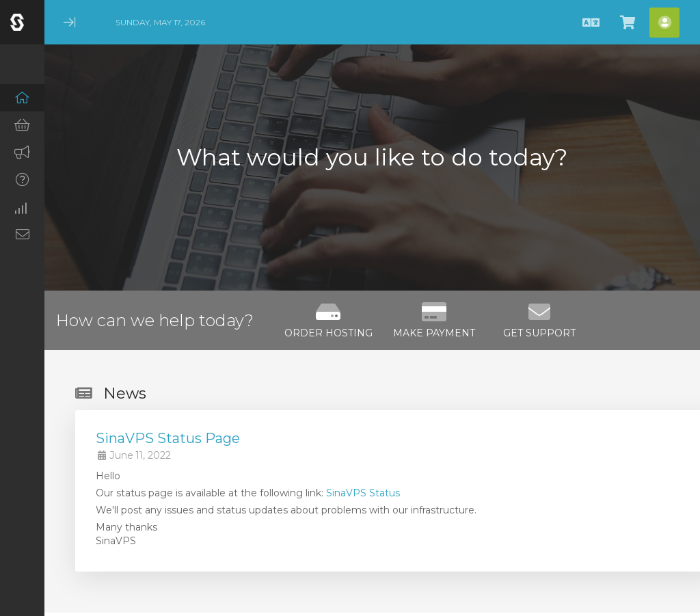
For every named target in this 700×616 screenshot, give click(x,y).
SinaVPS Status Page (168, 438)
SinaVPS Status (363, 493)
